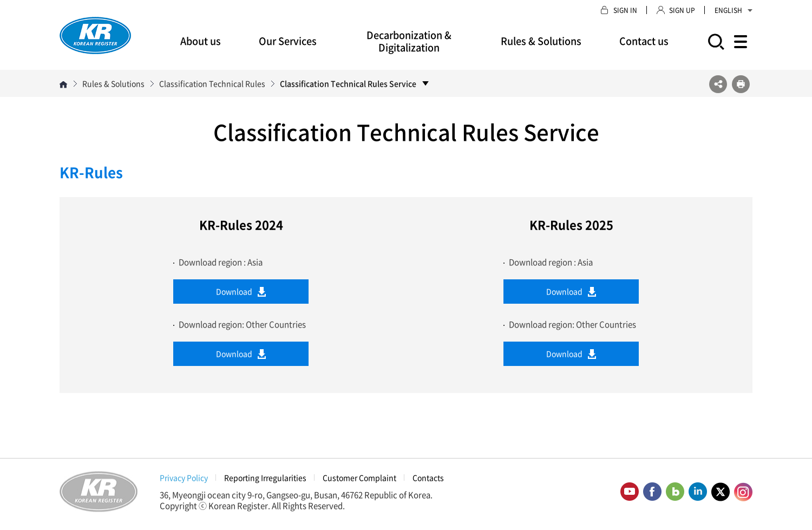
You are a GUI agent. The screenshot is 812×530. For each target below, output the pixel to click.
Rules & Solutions (541, 41)
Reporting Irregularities (265, 477)
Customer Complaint (359, 477)
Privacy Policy (184, 477)
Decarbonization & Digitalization (409, 41)
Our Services (288, 41)
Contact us (644, 41)
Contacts (428, 477)
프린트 (741, 84)
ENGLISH (734, 10)
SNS (718, 84)
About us (201, 41)
